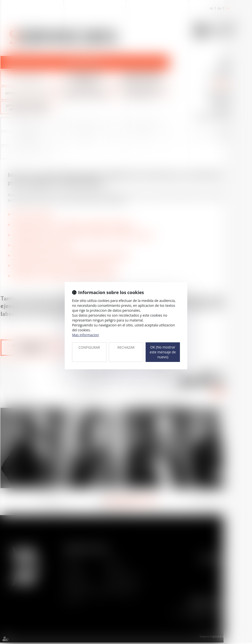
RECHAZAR (126, 347)
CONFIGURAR (89, 347)
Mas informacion (86, 335)
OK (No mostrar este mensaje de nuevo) (163, 352)
